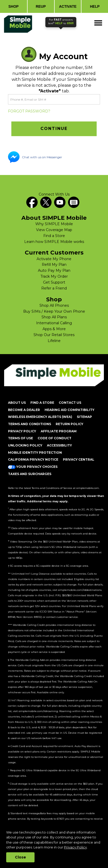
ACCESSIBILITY (59, 445)
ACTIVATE (68, 6)
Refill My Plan (54, 265)
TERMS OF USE (20, 438)
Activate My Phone (54, 259)
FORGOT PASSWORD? (29, 111)
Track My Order (54, 276)
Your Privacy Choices (33, 467)
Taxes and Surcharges (30, 474)
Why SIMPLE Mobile (54, 224)
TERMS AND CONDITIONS (30, 424)
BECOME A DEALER (24, 410)
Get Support (54, 282)
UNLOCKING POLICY (25, 445)
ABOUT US (17, 403)
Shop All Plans (54, 317)
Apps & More (54, 329)
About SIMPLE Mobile (54, 218)
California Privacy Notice (33, 459)
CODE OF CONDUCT (55, 438)
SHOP (14, 6)
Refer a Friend (54, 288)
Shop (54, 300)
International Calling (54, 323)
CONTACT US (70, 403)
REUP (41, 6)
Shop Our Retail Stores (54, 335)
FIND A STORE (42, 403)
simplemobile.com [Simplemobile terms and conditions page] (88, 488)
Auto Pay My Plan (54, 270)
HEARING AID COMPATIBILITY (69, 410)
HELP (95, 6)
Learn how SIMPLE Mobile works (54, 242)
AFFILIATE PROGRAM (59, 431)
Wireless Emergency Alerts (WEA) (40, 417)
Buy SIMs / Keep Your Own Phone (54, 311)
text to (61, 21)
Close (20, 857)
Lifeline (54, 341)
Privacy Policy (75, 847)
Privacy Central (79, 459)
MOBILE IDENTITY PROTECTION (35, 453)
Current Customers (54, 253)
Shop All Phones (54, 305)
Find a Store (54, 236)
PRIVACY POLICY (22, 431)
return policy (69, 424)
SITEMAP (84, 417)
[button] (54, 129)
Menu (99, 20)
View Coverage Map (54, 230)
